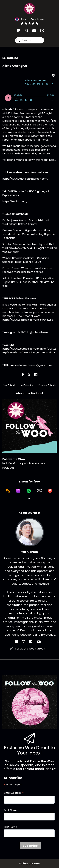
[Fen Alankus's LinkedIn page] (33, 642)
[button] (29, 498)
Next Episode (10, 385)
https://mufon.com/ (15, 201)
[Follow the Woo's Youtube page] (32, 31)
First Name (11, 810)
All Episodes (27, 385)
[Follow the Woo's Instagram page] (24, 31)
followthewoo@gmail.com (35, 365)
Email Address (14, 793)
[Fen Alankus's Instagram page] (25, 642)
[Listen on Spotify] (29, 491)
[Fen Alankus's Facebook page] (18, 642)
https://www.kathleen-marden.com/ (25, 179)
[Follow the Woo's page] (40, 31)
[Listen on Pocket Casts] (50, 491)
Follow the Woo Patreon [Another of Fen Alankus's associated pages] (28, 649)
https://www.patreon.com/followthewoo (28, 320)
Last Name (10, 827)
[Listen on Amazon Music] (39, 491)
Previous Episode (47, 385)
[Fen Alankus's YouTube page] (41, 642)
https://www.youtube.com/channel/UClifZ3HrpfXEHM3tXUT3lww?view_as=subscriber (29, 351)
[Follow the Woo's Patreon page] (19, 31)
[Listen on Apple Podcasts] (18, 491)
